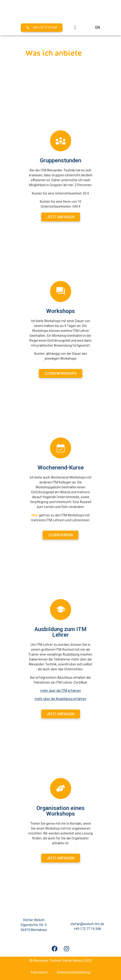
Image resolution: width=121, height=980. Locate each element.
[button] (75, 28)
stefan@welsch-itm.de (87, 924)
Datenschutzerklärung (74, 972)
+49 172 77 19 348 (87, 929)
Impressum (39, 972)
